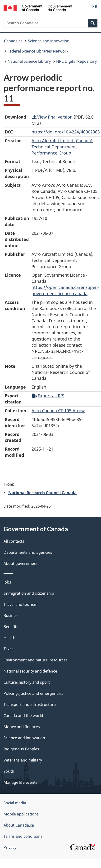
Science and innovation (49, 41)
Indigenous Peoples (21, 749)
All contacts (14, 541)
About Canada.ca (19, 825)
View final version (52, 117)
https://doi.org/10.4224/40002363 (66, 132)
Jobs (7, 582)
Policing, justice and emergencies (33, 693)
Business (11, 616)
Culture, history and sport (27, 682)
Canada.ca (13, 41)
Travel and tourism (21, 604)
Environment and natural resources (36, 660)
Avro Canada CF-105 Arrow (58, 411)
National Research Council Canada (42, 492)
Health (9, 638)
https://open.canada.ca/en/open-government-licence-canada (65, 290)
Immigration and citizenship (29, 593)
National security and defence (30, 671)
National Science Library (29, 61)
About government (21, 563)
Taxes (9, 649)
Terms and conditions (23, 836)
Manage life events (21, 782)
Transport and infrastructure (30, 704)
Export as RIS (48, 396)
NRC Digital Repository (76, 61)
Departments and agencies (28, 552)
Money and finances (22, 727)
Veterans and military (23, 760)
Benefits (11, 627)
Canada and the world (23, 716)
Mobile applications (21, 814)
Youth (9, 771)
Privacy (10, 847)
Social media (15, 803)
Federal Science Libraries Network (38, 51)
